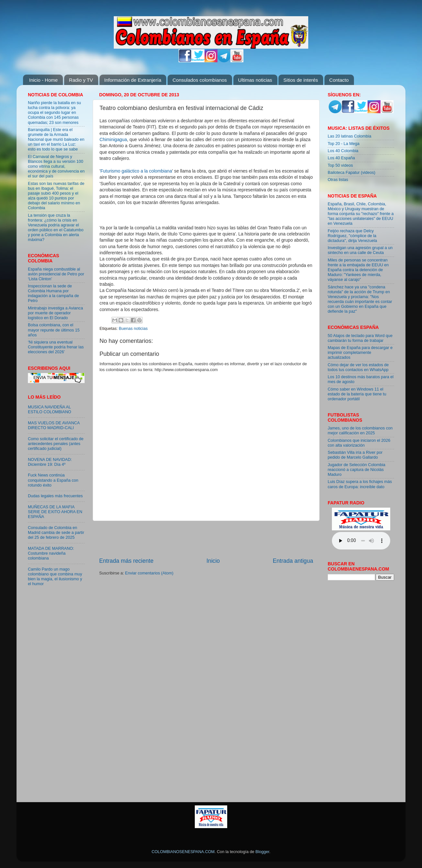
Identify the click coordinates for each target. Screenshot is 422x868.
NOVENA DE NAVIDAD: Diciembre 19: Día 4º (50, 462)
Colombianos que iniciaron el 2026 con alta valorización (359, 443)
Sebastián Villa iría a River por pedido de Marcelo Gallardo (355, 455)
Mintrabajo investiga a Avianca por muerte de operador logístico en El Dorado (55, 313)
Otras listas (338, 180)
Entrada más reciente (126, 561)
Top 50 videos (340, 165)
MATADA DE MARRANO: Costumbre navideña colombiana (51, 553)
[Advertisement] (206, 539)
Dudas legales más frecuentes (55, 496)
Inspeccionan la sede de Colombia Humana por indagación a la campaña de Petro (53, 293)
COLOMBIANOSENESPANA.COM (183, 852)
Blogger (262, 852)
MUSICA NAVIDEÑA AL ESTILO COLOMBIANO (50, 410)
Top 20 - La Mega (344, 144)
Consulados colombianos (200, 80)
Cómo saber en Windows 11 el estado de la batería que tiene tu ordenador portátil (357, 394)
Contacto (339, 80)
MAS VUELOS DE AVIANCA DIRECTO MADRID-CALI (54, 425)
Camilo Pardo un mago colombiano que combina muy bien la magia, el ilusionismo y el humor (55, 577)
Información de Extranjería (133, 80)
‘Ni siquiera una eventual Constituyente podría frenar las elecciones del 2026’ (56, 347)
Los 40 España (341, 158)
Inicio (213, 561)
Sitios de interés (301, 80)
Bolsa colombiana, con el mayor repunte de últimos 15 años (54, 330)
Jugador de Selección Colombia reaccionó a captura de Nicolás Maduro (357, 470)
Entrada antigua (293, 561)
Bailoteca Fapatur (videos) (352, 173)
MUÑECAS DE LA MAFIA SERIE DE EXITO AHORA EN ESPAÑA (55, 512)
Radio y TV (81, 80)
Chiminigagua (113, 139)
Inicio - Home (43, 80)
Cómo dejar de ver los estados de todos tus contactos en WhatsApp (358, 367)
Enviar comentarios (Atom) (149, 573)
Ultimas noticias (255, 80)
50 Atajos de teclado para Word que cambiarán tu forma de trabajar (360, 338)
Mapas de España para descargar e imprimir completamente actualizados (360, 353)
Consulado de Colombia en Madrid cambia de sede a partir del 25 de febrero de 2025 (56, 533)
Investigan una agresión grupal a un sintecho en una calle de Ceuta (360, 250)
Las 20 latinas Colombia (349, 136)
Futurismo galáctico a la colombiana (136, 171)
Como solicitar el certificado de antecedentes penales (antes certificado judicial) (56, 444)
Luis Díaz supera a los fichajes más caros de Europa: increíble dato (360, 484)
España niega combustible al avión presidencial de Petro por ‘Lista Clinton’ (56, 274)
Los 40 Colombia (343, 151)
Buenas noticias (133, 329)
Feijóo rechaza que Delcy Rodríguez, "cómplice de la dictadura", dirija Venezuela (352, 236)
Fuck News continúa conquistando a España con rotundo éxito (53, 480)
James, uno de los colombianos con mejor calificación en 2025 (360, 431)
